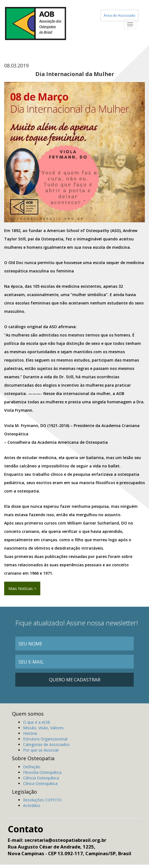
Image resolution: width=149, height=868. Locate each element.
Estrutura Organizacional (45, 739)
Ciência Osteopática (41, 778)
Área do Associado (120, 15)
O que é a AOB (37, 722)
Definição (32, 767)
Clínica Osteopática (40, 783)
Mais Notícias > (22, 588)
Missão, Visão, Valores (43, 728)
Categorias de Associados (46, 744)
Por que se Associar (41, 750)
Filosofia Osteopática (42, 772)
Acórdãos (32, 805)
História (30, 733)
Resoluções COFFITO (42, 800)
